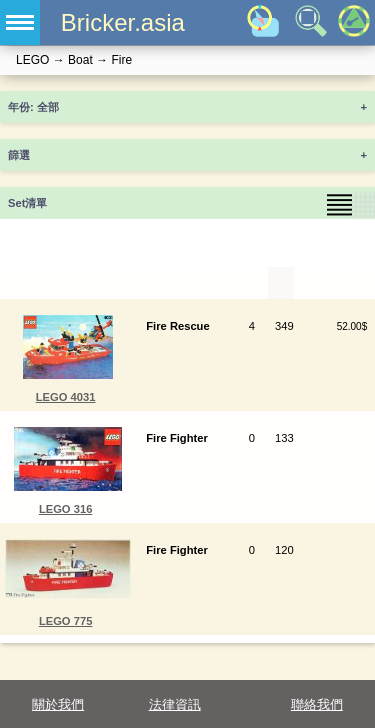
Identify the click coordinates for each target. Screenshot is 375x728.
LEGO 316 (65, 509)
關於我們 (58, 704)
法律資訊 (175, 704)
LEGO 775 (65, 621)
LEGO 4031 (66, 397)
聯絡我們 (317, 704)
